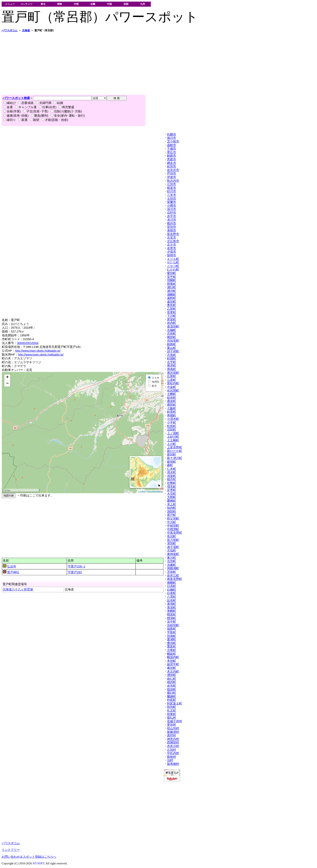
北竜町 (172, 650)
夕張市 (172, 252)
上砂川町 (173, 437)
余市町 (172, 686)
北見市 (172, 238)
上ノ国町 (173, 433)
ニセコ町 (173, 266)
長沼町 (172, 536)
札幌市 (172, 134)
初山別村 (173, 728)
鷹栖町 (172, 501)
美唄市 (172, 230)
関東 (60, 4)
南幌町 (172, 583)
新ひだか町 (175, 451)
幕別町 (172, 668)
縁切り (10, 120)
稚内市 (172, 223)
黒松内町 (173, 383)
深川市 (172, 209)
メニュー (10, 4)
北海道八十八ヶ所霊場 (18, 589)
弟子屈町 (173, 547)
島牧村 (172, 757)
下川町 (172, 316)
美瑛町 (172, 604)
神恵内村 (173, 739)
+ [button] (7, 377)
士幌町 (172, 394)
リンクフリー (11, 850)
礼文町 (172, 711)
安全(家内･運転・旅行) (68, 116)
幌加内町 (173, 657)
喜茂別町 (173, 326)
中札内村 (173, 753)
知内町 (172, 508)
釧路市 (172, 156)
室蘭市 (172, 202)
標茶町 (172, 615)
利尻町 (172, 700)
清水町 (172, 472)
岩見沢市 (173, 170)
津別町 (172, 543)
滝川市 (172, 220)
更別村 (172, 725)
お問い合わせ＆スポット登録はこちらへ (29, 857)
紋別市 (172, 166)
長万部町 (173, 540)
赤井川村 (173, 746)
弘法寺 (12, 566)
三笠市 (172, 195)
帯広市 (172, 152)
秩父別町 (173, 518)
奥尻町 (172, 305)
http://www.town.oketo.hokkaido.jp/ (38, 351)
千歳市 (172, 149)
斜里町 (172, 412)
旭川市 (172, 138)
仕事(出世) (48, 107)
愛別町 (172, 273)
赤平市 (172, 216)
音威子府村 (175, 721)
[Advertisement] (123, 63)
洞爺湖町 (173, 568)
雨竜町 (172, 284)
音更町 (172, 312)
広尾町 (172, 376)
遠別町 (172, 302)
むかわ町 (173, 269)
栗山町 (172, 348)
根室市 (172, 188)
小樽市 (172, 206)
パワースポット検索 (16, 98)
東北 (43, 4)
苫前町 (172, 572)
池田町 (172, 511)
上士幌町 (173, 440)
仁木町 (172, 469)
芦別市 (172, 173)
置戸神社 (13, 572)
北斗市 (172, 245)
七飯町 (172, 408)
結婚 (58, 103)
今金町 (172, 387)
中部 (76, 4)
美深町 (172, 607)
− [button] (7, 384)
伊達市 (172, 177)
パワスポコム (11, 843)
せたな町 (173, 262)
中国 (109, 4)
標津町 (172, 618)
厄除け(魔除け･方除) (66, 111)
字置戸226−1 (76, 566)
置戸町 (172, 515)
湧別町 (172, 675)
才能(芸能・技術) (55, 120)
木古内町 (173, 672)
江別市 (172, 184)
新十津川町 (175, 458)
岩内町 (172, 323)
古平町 (172, 362)
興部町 (172, 337)
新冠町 (172, 454)
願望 (35, 120)
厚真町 (172, 369)
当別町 (172, 561)
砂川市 (172, 191)
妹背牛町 (173, 664)
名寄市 (172, 248)
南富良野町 (175, 579)
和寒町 (172, 714)
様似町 (172, 689)
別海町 (172, 636)
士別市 (172, 199)
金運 (8, 107)
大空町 (172, 494)
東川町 (172, 558)
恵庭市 (172, 159)
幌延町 (172, 654)
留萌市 (172, 255)
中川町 (172, 522)
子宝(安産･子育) (36, 111)
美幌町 (172, 611)
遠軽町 (172, 298)
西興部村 (173, 742)
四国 (126, 4)
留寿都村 (173, 764)
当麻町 (172, 565)
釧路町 (172, 344)
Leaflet (142, 492)
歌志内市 (173, 181)
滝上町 (172, 504)
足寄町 (172, 490)
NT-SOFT (38, 863)
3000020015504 (28, 343)
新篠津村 (173, 732)
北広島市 (173, 241)
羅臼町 (172, 693)
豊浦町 (172, 639)
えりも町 (173, 259)
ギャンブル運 (26, 107)
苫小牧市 (173, 141)
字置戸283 (75, 572)
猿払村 (172, 718)
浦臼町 (172, 287)
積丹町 (172, 479)
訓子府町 (173, 351)
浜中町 (172, 622)
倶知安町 (173, 341)
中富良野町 (175, 533)
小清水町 (173, 419)
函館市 (172, 145)
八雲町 (172, 597)
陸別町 (172, 707)
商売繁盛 (67, 107)
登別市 (172, 227)
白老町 (172, 593)
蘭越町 (172, 696)
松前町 (172, 426)
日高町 (172, 586)
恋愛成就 (26, 103)
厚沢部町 (173, 373)
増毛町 (172, 487)
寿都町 (172, 415)
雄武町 (172, 682)
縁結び (10, 103)
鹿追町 (172, 401)
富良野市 (173, 234)
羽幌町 (172, 280)
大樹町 (172, 497)
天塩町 (172, 550)
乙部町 (172, 309)
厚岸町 (172, 365)
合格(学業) (12, 111)
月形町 (172, 355)
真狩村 (172, 735)
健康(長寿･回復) (16, 116)
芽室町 (172, 319)
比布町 (172, 600)
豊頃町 (172, 643)
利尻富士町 (175, 703)
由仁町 (172, 679)
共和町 (172, 334)
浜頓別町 (173, 625)
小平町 (172, 422)
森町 (170, 465)
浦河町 (172, 291)
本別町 (172, 661)
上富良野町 (175, 447)
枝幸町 (172, 398)
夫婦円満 (44, 103)
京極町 (172, 330)
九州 (143, 4)
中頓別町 (173, 526)
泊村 (170, 760)
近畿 (93, 4)
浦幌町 (172, 295)
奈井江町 (173, 575)
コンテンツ (26, 4)
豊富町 (172, 646)
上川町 (172, 444)
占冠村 (172, 750)
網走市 (172, 163)
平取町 (172, 632)
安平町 (172, 277)
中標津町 (173, 529)
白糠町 (172, 590)
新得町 (172, 462)
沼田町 (172, 430)
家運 (23, 120)
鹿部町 (172, 405)
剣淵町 (172, 358)
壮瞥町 (172, 483)
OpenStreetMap (155, 492)
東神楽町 (173, 554)
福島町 (172, 629)
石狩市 (172, 213)
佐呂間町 (173, 391)
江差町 (172, 380)
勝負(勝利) (40, 116)
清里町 (172, 476)
